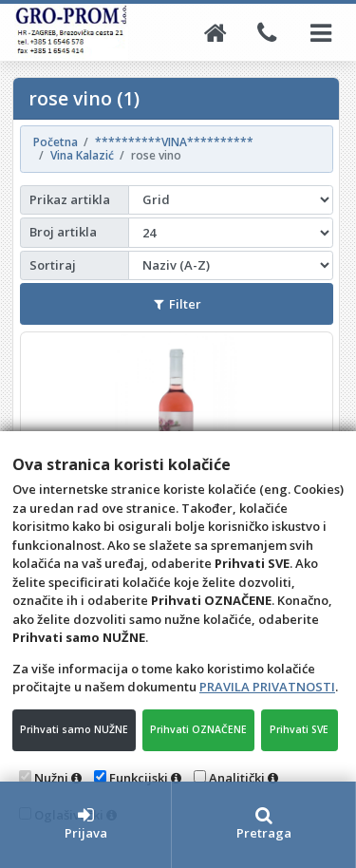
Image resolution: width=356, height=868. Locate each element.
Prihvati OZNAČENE (198, 729)
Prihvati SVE (299, 729)
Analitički (237, 778)
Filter (178, 304)
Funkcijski (139, 778)
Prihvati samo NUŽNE (74, 729)
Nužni (51, 778)
